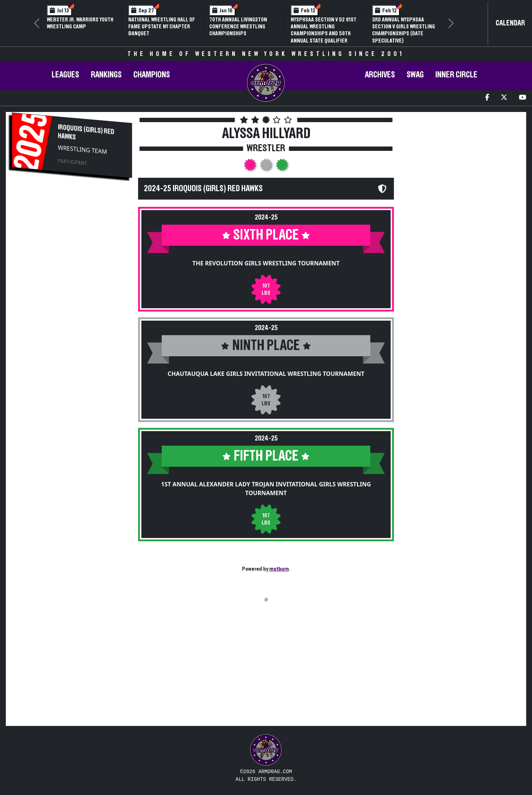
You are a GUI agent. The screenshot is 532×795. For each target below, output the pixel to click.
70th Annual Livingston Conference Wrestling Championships (238, 27)
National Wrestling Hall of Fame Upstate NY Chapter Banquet (162, 27)
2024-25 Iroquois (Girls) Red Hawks (203, 189)
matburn (279, 569)
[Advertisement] (72, 241)
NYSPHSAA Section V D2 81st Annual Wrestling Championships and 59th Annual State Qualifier (324, 30)
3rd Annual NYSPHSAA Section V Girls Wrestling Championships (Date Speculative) (404, 30)
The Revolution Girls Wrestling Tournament (266, 263)
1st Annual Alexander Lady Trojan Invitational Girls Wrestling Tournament (266, 489)
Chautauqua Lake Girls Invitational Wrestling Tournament (266, 374)
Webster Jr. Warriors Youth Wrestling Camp (80, 23)
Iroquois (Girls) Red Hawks (86, 132)
